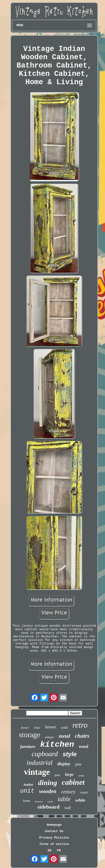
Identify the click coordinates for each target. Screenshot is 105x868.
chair (37, 728)
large (69, 774)
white (80, 800)
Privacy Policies (54, 838)
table (64, 799)
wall (68, 808)
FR (59, 851)
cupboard (45, 754)
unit (27, 791)
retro (80, 725)
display (64, 764)
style (69, 754)
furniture (28, 747)
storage (30, 735)
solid (64, 727)
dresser (25, 728)
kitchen (57, 745)
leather (29, 785)
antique (49, 737)
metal (64, 736)
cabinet (73, 782)
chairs (82, 736)
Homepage (54, 825)
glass (57, 775)
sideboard (49, 807)
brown (51, 727)
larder (81, 775)
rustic (84, 792)
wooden (48, 791)
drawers (39, 802)
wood (84, 746)
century (68, 792)
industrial (40, 763)
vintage (37, 772)
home (27, 801)
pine (78, 764)
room (50, 801)
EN (50, 851)
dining (48, 783)
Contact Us (54, 831)
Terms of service (54, 844)
